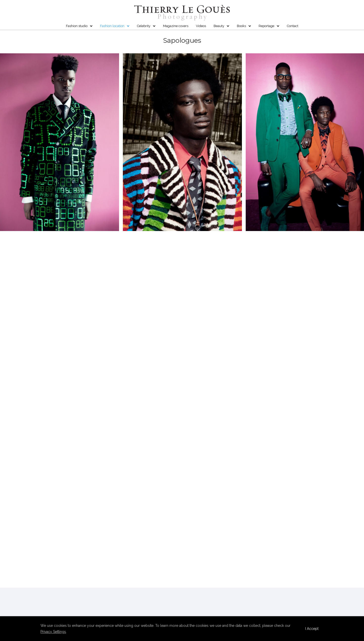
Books (241, 26)
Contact (293, 26)
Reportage (266, 26)
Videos (201, 26)
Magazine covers (176, 26)
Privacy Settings (53, 632)
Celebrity (144, 26)
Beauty (219, 26)
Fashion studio (77, 26)
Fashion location (112, 26)
